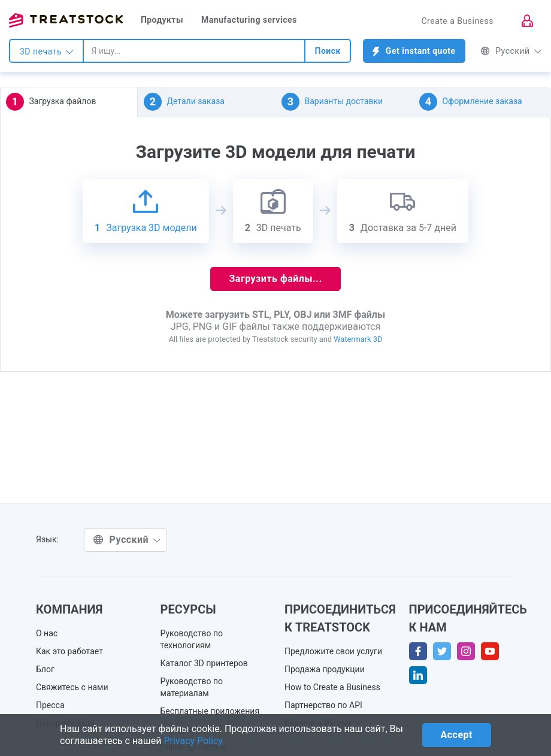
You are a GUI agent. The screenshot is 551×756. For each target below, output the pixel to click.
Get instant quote (414, 51)
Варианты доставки (332, 102)
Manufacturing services (249, 20)
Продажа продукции (325, 669)
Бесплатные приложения (210, 711)
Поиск (327, 51)
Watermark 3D (358, 339)
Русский (511, 51)
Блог (45, 669)
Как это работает (69, 651)
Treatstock (66, 20)
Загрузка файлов (51, 102)
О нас (47, 633)
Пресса (50, 705)
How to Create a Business (332, 687)
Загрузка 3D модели (146, 211)
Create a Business (457, 21)
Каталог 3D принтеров (204, 663)
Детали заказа (184, 102)
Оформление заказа (471, 102)
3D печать (46, 51)
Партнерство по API (323, 705)
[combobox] (194, 51)
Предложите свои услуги (333, 651)
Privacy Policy (193, 741)
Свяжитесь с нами (72, 687)
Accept (457, 735)
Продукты (162, 20)
